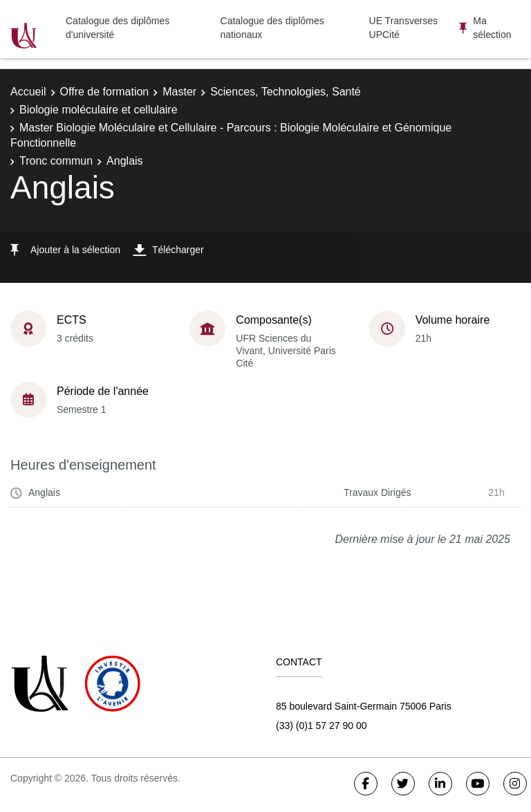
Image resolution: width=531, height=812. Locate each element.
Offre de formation (105, 92)
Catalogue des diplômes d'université (118, 28)
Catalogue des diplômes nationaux (272, 28)
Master (179, 92)
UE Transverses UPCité (404, 28)
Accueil (28, 92)
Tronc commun (56, 161)
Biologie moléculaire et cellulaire (99, 110)
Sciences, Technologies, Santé (286, 92)
